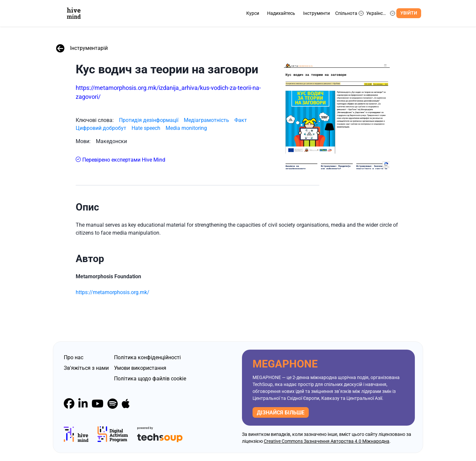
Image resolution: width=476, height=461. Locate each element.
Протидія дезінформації (149, 120)
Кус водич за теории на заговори (167, 69)
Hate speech (146, 128)
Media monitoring (186, 128)
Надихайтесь (281, 13)
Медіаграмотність (206, 120)
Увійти (409, 13)
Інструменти (317, 13)
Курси (253, 13)
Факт (241, 120)
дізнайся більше (281, 413)
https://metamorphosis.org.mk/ (113, 292)
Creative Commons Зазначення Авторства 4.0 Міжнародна (327, 441)
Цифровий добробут (101, 128)
